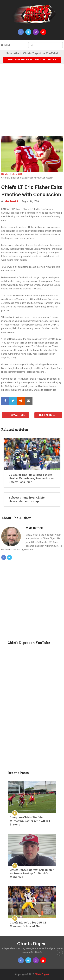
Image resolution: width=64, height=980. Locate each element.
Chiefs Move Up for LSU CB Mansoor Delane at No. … (28, 924)
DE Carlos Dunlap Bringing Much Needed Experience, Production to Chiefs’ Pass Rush (31, 478)
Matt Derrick (12, 201)
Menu (7, 45)
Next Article (48, 415)
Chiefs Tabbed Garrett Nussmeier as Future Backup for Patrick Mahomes (32, 873)
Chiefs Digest (32, 944)
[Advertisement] (32, 102)
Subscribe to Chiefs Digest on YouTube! (32, 60)
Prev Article (16, 415)
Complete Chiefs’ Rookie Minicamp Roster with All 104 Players (30, 821)
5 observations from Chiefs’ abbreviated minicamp (27, 499)
